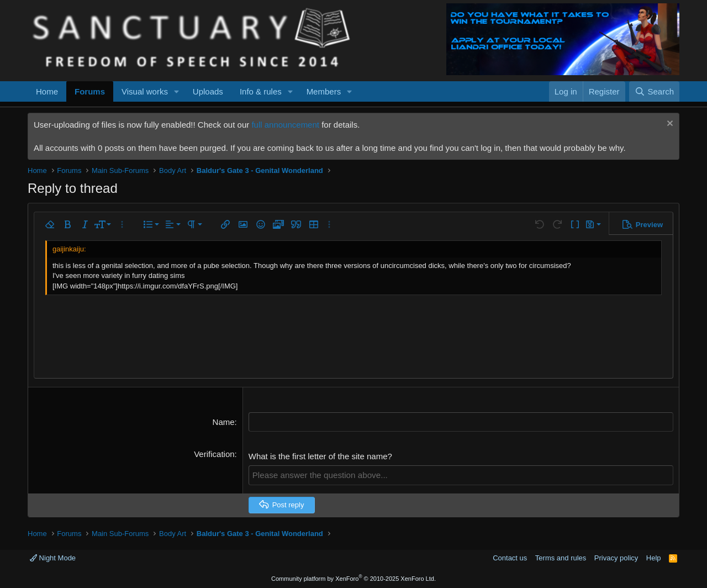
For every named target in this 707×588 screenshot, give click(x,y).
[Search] (654, 91)
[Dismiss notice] (669, 125)
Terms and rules (561, 558)
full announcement (285, 125)
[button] (177, 91)
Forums (90, 91)
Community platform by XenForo (353, 578)
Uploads (208, 91)
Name (224, 422)
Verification (214, 454)
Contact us (510, 558)
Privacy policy (616, 558)
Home (47, 91)
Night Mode (53, 558)
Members (324, 91)
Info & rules (261, 91)
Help (654, 558)
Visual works (145, 91)
